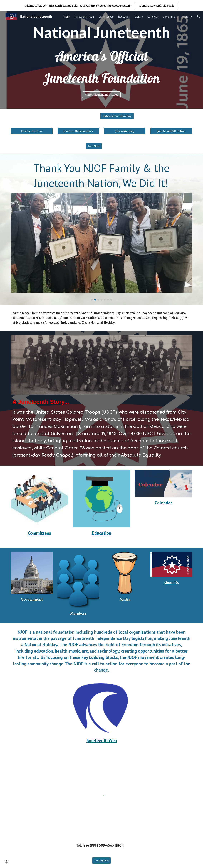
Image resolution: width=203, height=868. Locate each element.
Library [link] (139, 16)
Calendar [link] (153, 16)
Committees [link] (106, 16)
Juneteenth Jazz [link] (84, 16)
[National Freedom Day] (117, 116)
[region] (101, 6)
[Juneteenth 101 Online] (171, 131)
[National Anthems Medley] (101, 95)
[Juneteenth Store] (32, 131)
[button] (199, 16)
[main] (102, 32)
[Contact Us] (101, 860)
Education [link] (124, 16)
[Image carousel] (101, 247)
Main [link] (67, 16)
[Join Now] (94, 146)
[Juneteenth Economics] (78, 131)
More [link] (185, 16)
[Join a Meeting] (125, 131)
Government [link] (170, 16)
